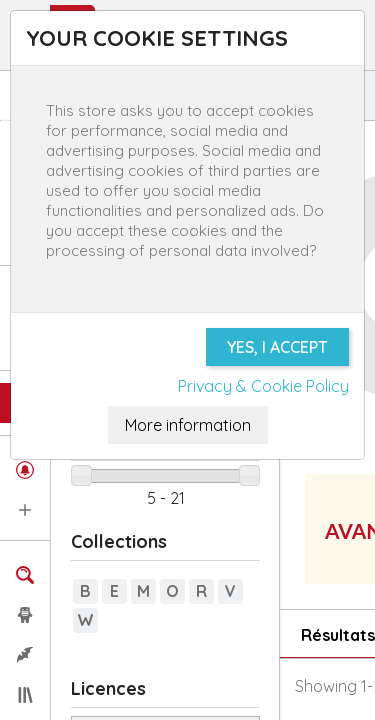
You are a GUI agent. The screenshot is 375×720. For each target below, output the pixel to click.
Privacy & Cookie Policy (263, 386)
